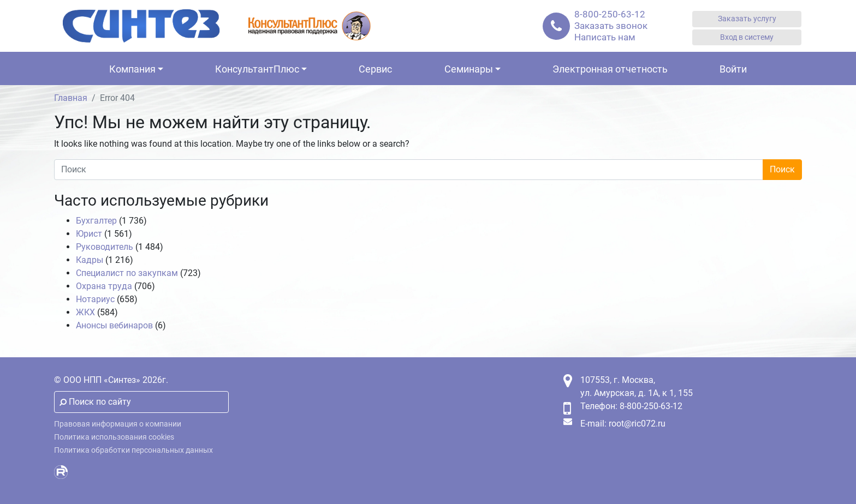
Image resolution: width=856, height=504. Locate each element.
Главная (71, 98)
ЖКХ (85, 312)
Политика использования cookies (114, 437)
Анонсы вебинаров (114, 325)
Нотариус (95, 299)
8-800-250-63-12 (610, 14)
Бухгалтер (96, 221)
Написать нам (605, 37)
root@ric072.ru (637, 424)
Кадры (90, 260)
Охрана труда (104, 286)
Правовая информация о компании (118, 424)
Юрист (89, 234)
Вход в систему (747, 37)
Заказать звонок (611, 26)
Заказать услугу (747, 19)
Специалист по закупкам (127, 273)
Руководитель (105, 247)
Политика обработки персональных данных (133, 450)
